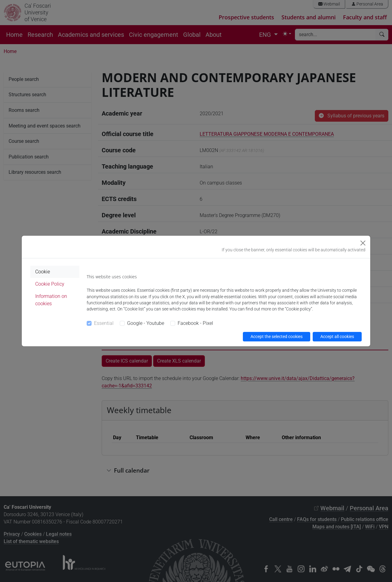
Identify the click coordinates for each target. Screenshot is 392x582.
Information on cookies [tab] (51, 300)
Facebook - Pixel (195, 323)
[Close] (363, 243)
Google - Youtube (146, 323)
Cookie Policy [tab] (50, 284)
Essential (104, 323)
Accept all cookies (337, 337)
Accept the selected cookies (277, 337)
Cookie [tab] (43, 272)
